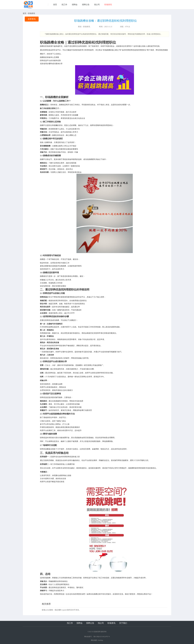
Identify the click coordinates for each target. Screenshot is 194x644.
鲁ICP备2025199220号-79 (102, 637)
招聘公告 (86, 5)
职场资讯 (108, 5)
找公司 (97, 5)
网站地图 (94, 640)
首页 (55, 5)
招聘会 (75, 5)
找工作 (64, 5)
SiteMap (101, 640)
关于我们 (123, 623)
